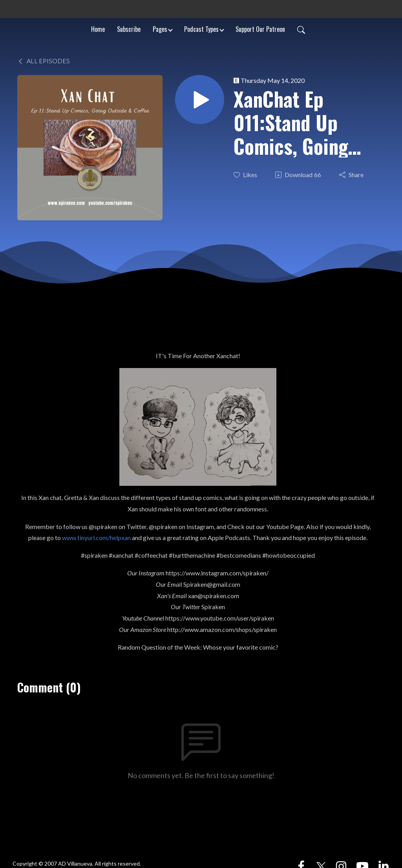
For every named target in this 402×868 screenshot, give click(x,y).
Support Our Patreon (260, 29)
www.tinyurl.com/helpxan (96, 537)
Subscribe (129, 29)
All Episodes (44, 61)
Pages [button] (160, 29)
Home (98, 29)
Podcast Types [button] (201, 29)
